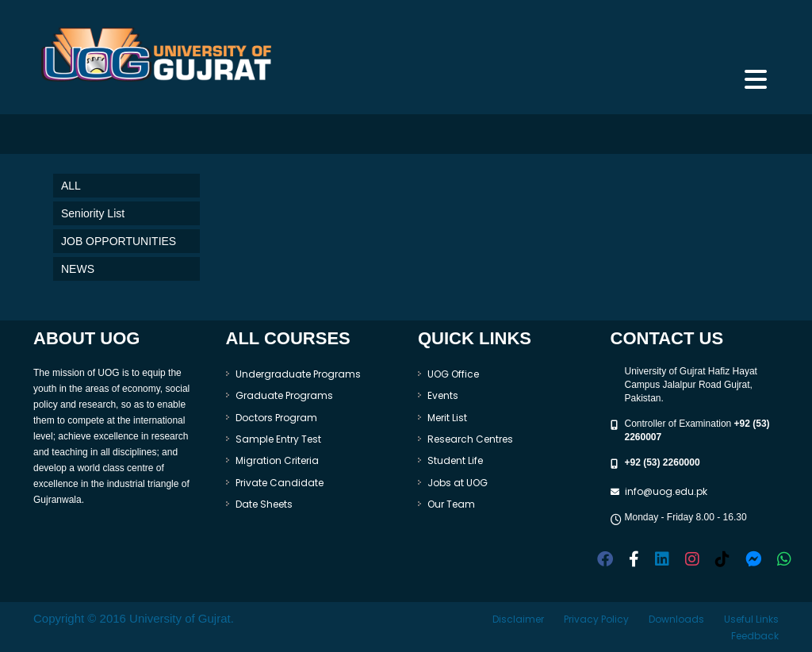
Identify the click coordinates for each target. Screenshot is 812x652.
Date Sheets (264, 504)
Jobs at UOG (458, 483)
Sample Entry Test (278, 439)
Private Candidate (280, 483)
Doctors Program (276, 418)
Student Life (455, 460)
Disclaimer (518, 619)
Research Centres (470, 439)
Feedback (755, 636)
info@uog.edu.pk (666, 491)
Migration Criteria (277, 460)
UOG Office (453, 374)
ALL (71, 186)
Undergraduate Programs (298, 374)
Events (443, 395)
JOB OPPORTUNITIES (119, 241)
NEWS (78, 269)
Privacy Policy (596, 619)
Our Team (451, 504)
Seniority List (93, 213)
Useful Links (751, 619)
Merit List (447, 418)
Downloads (676, 619)
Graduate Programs (284, 395)
